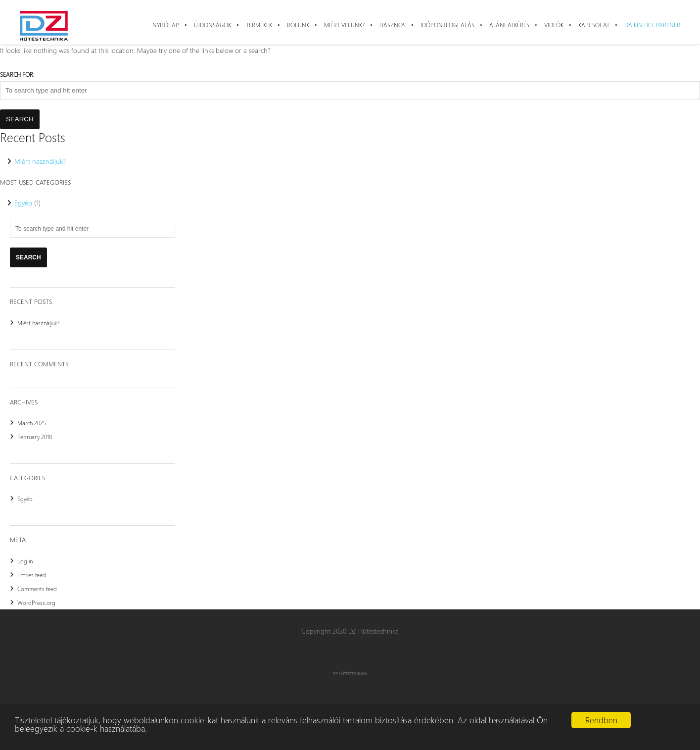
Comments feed (37, 589)
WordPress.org (36, 602)
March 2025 (32, 423)
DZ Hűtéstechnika (350, 674)
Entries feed (32, 575)
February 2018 (35, 437)
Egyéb (23, 203)
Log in (25, 561)
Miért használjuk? (40, 161)
